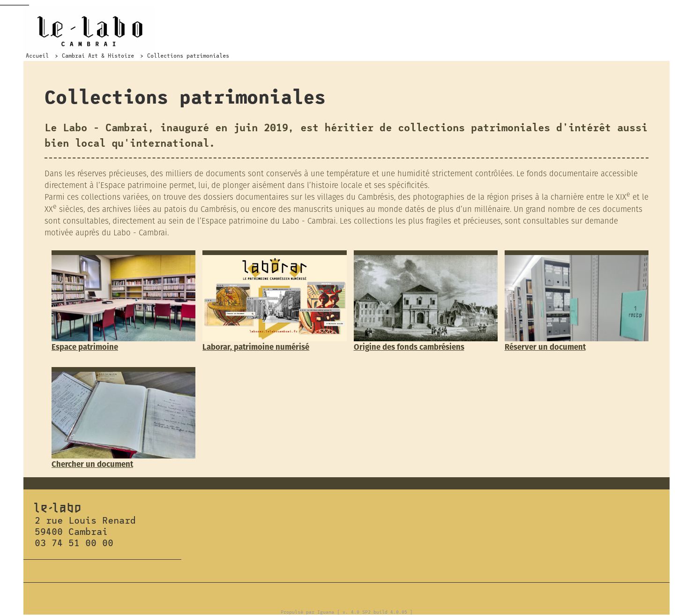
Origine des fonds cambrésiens (409, 347)
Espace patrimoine (85, 347)
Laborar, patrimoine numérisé (256, 347)
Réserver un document (545, 347)
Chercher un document (92, 464)
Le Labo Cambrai (89, 30)
